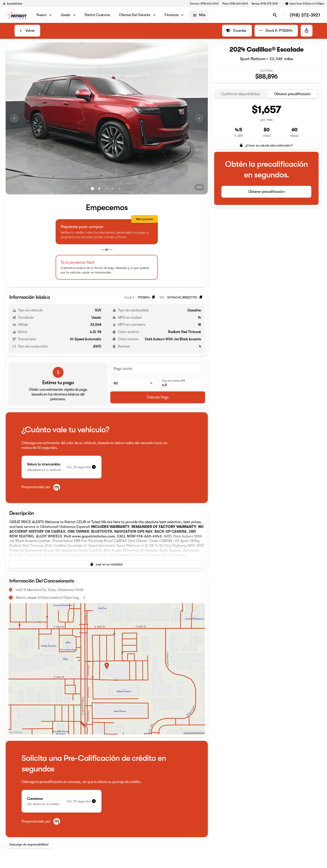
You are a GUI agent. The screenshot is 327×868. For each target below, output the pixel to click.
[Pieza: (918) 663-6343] (235, 4)
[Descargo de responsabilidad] (29, 844)
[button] (21, 118)
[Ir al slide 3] (106, 189)
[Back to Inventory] (27, 31)
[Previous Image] (14, 118)
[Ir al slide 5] (120, 189)
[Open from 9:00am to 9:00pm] (305, 4)
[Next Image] (199, 118)
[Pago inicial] (158, 369)
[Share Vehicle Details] (307, 31)
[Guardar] (237, 31)
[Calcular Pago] (158, 397)
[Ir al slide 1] (92, 189)
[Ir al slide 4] (113, 189)
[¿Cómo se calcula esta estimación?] (266, 145)
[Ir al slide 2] (99, 189)
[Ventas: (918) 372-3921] (265, 4)
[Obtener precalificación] (266, 192)
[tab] (240, 94)
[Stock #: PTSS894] (276, 31)
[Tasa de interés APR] (182, 383)
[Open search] (275, 15)
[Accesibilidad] (12, 4)
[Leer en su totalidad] (107, 564)
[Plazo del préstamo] (134, 383)
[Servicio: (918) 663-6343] (204, 4)
